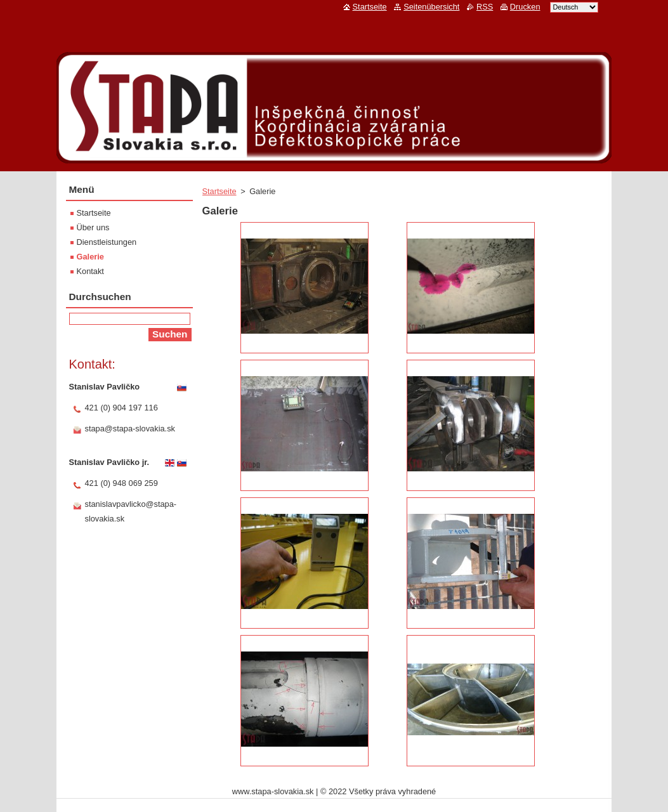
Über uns (93, 227)
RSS (485, 7)
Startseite (219, 191)
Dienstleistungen (107, 242)
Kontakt (90, 271)
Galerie (90, 257)
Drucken (525, 7)
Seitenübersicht (431, 7)
